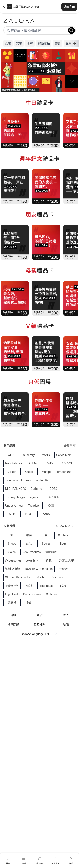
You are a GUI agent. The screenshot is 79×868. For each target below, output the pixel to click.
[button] (39, 7)
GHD (50, 463)
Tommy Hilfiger (15, 497)
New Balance (14, 463)
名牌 (30, 43)
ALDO (12, 455)
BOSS (53, 489)
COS (51, 506)
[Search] (71, 30)
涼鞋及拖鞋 (13, 569)
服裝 (29, 535)
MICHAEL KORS (16, 489)
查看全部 (70, 446)
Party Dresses (32, 594)
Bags (63, 544)
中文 (54, 634)
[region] (39, 71)
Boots (41, 577)
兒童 (69, 43)
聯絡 (13, 615)
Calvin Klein (64, 455)
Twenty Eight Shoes (18, 480)
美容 (58, 43)
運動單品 (44, 43)
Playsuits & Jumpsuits (38, 569)
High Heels (12, 594)
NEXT (29, 514)
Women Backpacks (18, 577)
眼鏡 (63, 586)
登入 (66, 615)
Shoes (12, 544)
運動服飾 (51, 552)
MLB (12, 514)
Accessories (13, 560)
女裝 (8, 43)
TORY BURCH (55, 497)
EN (47, 634)
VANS (46, 455)
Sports (46, 544)
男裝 (19, 43)
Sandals (58, 577)
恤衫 (29, 586)
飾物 (29, 544)
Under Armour (14, 506)
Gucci (29, 472)
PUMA (33, 463)
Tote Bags (46, 586)
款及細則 (40, 625)
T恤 (29, 603)
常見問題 (13, 625)
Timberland (64, 472)
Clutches (52, 594)
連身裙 (12, 603)
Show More (64, 526)
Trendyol (34, 506)
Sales (12, 552)
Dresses (63, 569)
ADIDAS (67, 463)
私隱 (66, 625)
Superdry (29, 455)
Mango (46, 472)
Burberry (36, 489)
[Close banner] (4, 7)
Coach (12, 472)
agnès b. (35, 497)
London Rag (42, 480)
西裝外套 (12, 586)
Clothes (63, 535)
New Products (32, 552)
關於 (40, 615)
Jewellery (32, 560)
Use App (69, 7)
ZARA (46, 514)
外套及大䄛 (66, 560)
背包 (49, 560)
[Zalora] (39, 21)
